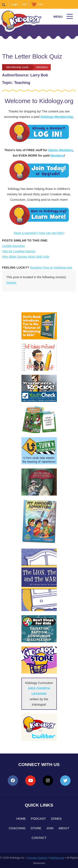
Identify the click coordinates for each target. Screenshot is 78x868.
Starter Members (61, 150)
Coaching (17, 828)
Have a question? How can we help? (39, 233)
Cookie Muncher (13, 246)
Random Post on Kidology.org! (51, 267)
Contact (39, 838)
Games (11, 282)
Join (24, 4)
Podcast (38, 819)
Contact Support (37, 858)
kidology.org (57, 858)
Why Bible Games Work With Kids (26, 257)
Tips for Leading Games (19, 251)
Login (15, 4)
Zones (56, 819)
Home (21, 819)
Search (6, 4)
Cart (40, 4)
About (64, 828)
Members (57, 155)
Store (36, 828)
